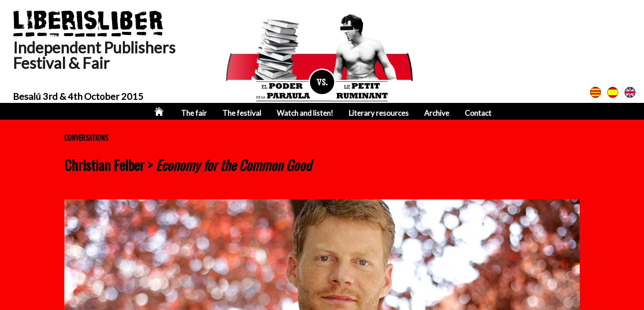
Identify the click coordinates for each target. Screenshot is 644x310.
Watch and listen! (305, 113)
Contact (478, 113)
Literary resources (379, 113)
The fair (194, 113)
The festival (242, 113)
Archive (437, 113)
